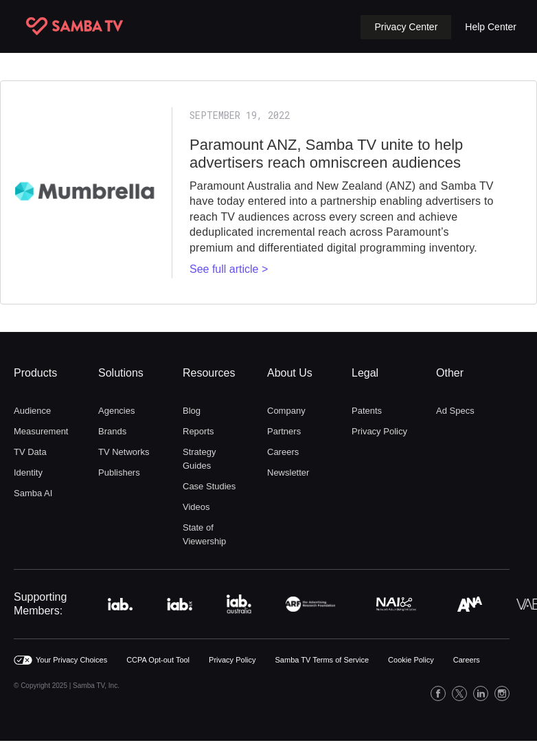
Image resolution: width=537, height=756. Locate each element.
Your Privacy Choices (71, 660)
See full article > (229, 269)
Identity (28, 472)
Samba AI (33, 493)
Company (286, 411)
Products (35, 373)
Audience (32, 411)
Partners (284, 431)
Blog (192, 411)
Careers (283, 452)
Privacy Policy (379, 431)
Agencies (116, 411)
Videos (196, 507)
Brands (112, 431)
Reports (198, 431)
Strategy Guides (199, 459)
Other (450, 373)
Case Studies (209, 486)
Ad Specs (455, 411)
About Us (290, 373)
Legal (365, 373)
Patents (367, 411)
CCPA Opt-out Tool (158, 660)
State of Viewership (204, 534)
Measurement (41, 431)
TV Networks (124, 452)
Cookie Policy (411, 660)
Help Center (491, 27)
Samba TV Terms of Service (322, 660)
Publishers (119, 472)
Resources (209, 373)
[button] (406, 27)
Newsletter (288, 472)
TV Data (30, 452)
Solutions (121, 373)
